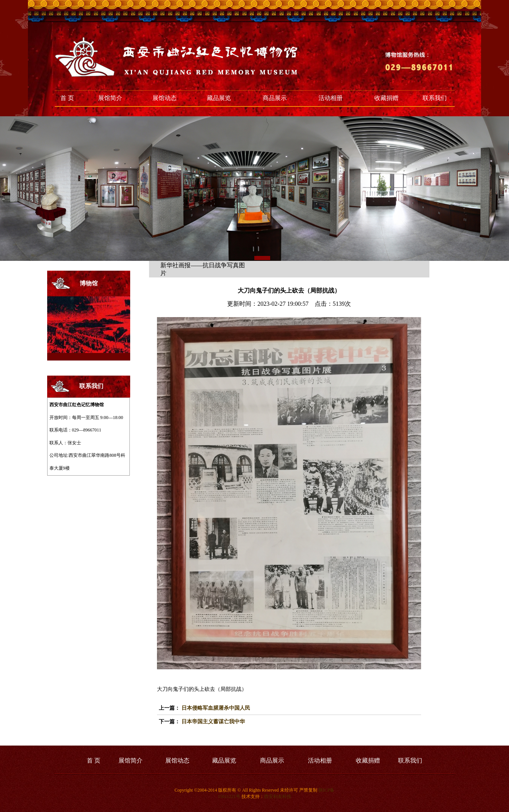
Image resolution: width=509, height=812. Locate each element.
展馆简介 (110, 98)
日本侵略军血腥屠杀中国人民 (216, 708)
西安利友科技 (278, 797)
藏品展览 (219, 98)
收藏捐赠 (386, 98)
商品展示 (275, 98)
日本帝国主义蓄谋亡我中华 (213, 722)
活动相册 (331, 98)
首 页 (67, 98)
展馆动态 (165, 98)
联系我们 (435, 98)
